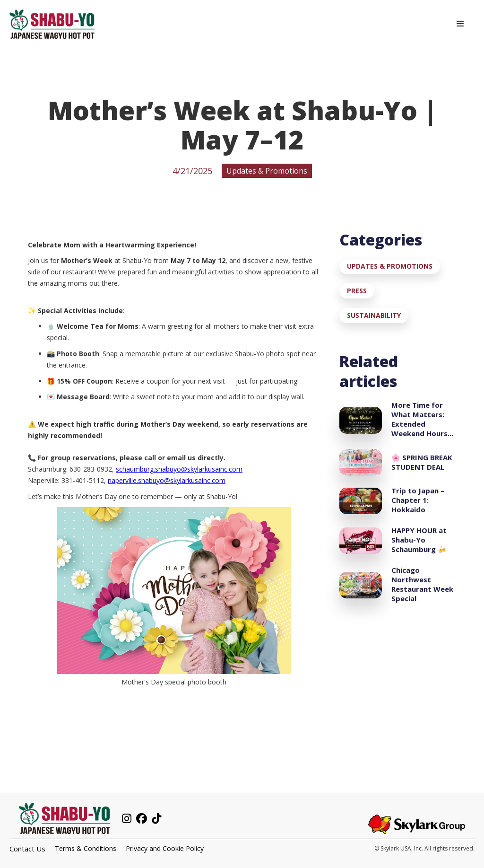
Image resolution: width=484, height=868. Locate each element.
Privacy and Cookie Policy (165, 848)
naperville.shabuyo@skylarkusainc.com (167, 480)
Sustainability (374, 315)
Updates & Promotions (390, 266)
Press (357, 291)
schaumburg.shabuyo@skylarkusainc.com (179, 469)
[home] (52, 24)
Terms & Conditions (86, 848)
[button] (460, 24)
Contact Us (27, 849)
